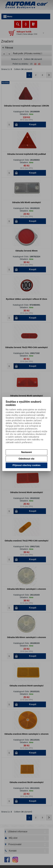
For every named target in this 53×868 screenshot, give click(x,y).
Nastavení (27, 452)
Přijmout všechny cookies (26, 465)
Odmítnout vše (26, 459)
